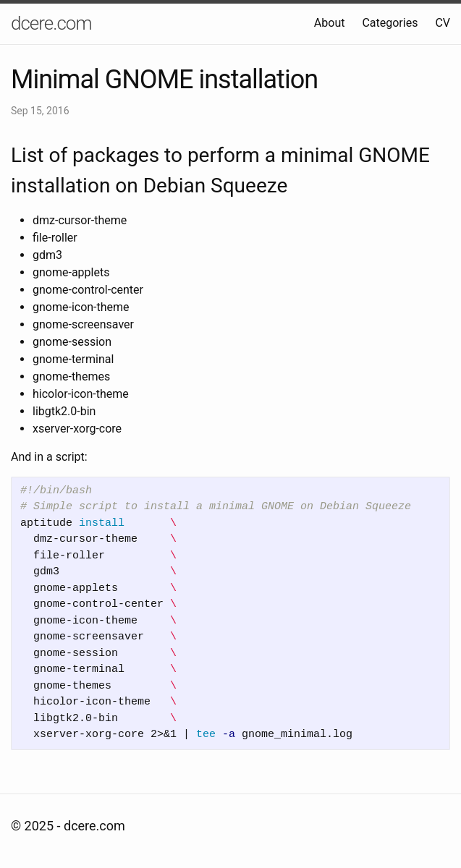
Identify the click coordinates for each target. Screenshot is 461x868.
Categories (390, 23)
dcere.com (51, 23)
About (330, 23)
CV (443, 23)
